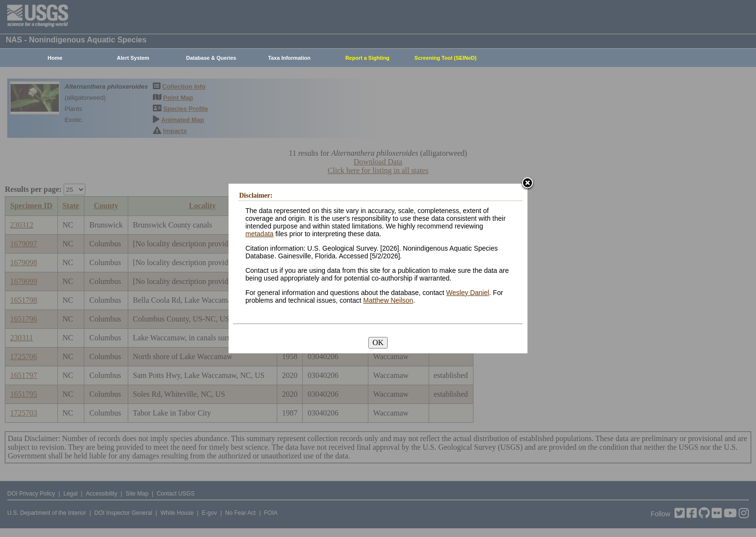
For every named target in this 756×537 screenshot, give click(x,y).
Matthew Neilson (388, 300)
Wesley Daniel (467, 293)
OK (378, 342)
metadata (259, 234)
